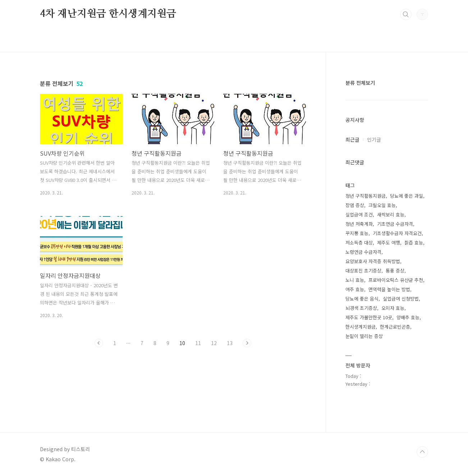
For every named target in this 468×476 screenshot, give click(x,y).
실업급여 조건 (359, 214)
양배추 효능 (408, 317)
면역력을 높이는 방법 (389, 289)
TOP (422, 452)
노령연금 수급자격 (363, 252)
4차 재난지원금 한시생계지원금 (108, 14)
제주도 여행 (389, 242)
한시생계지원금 (361, 327)
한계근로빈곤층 (395, 327)
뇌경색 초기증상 (361, 308)
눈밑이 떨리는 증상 (364, 336)
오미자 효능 (393, 308)
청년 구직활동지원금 (366, 196)
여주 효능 (355, 289)
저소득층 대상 (359, 242)
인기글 (374, 139)
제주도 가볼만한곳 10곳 (369, 317)
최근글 (352, 139)
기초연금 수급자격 (395, 224)
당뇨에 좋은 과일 (407, 196)
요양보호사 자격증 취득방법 (373, 261)
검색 (406, 14)
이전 (99, 343)
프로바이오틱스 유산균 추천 (396, 280)
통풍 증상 (395, 271)
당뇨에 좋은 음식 (362, 299)
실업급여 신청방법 (401, 299)
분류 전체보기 (360, 83)
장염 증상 (355, 205)
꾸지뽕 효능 (357, 233)
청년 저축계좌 (359, 224)
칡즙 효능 (414, 242)
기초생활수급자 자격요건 (397, 233)
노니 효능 (355, 280)
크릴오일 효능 (382, 205)
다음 (247, 343)
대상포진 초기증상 (363, 271)
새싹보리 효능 (391, 214)
